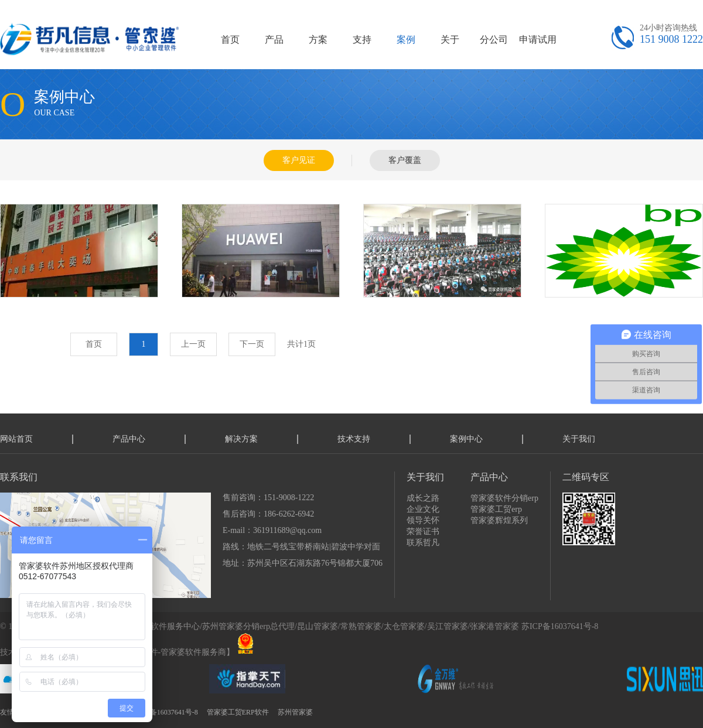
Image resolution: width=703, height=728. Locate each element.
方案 (318, 40)
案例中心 (466, 439)
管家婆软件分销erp (504, 498)
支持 (362, 40)
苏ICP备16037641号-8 (560, 626)
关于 (450, 40)
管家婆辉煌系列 (499, 520)
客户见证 (299, 160)
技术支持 (354, 439)
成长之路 (423, 498)
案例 (406, 40)
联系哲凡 (423, 543)
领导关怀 (423, 520)
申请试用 (538, 40)
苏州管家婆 (295, 712)
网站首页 (16, 439)
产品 (274, 40)
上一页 (193, 344)
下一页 (252, 344)
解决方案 (241, 439)
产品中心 (129, 439)
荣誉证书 (423, 532)
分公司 (494, 40)
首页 (230, 40)
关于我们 (579, 439)
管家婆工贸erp (496, 509)
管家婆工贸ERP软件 (238, 712)
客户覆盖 (405, 160)
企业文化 (423, 509)
